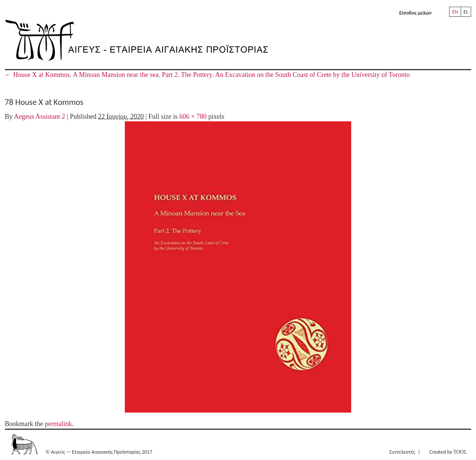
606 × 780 (193, 116)
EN (455, 12)
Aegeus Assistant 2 (39, 116)
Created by (448, 452)
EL (466, 12)
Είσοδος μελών (416, 13)
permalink (58, 424)
